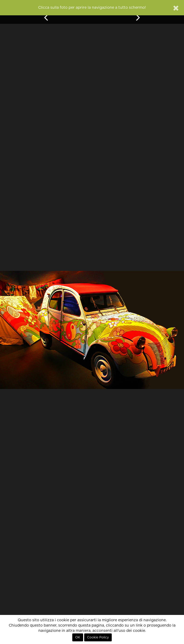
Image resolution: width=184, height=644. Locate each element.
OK (78, 637)
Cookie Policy (98, 637)
